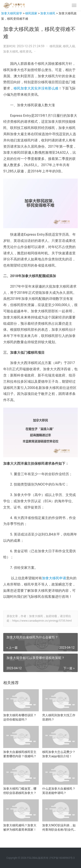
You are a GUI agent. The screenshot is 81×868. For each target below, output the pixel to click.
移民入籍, (69, 46)
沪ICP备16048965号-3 (62, 858)
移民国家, (56, 46)
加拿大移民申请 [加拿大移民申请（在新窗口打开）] (54, 578)
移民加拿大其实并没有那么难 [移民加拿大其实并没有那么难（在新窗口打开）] (36, 88)
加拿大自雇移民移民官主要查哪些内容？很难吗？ (20, 754)
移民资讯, (26, 52)
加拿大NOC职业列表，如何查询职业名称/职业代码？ (59, 828)
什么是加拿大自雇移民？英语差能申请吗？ (59, 791)
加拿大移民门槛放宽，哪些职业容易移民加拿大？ (20, 791)
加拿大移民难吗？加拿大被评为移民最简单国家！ (20, 827)
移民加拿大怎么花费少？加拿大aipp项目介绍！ (59, 754)
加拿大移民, (11, 52)
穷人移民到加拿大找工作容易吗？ (59, 717)
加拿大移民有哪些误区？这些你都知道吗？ (20, 717)
